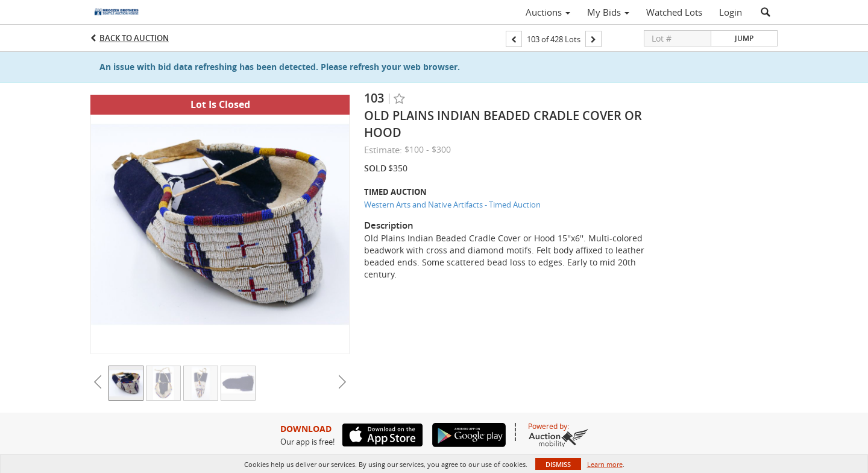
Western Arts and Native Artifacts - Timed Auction (452, 205)
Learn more (605, 464)
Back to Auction (134, 38)
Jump (744, 38)
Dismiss (558, 464)
